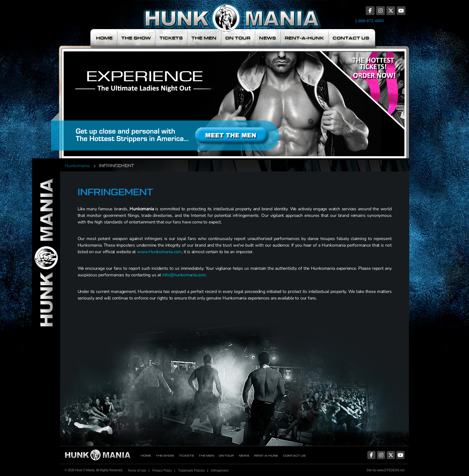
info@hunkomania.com (184, 275)
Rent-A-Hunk (304, 38)
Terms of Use (137, 471)
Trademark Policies (191, 471)
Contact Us (351, 38)
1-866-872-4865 (369, 21)
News (268, 38)
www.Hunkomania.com (159, 252)
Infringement (220, 471)
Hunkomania (77, 166)
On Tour (238, 38)
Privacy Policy (162, 471)
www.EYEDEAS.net (391, 470)
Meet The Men (189, 98)
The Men (204, 38)
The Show (136, 38)
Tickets (171, 38)
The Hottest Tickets (365, 98)
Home (104, 38)
